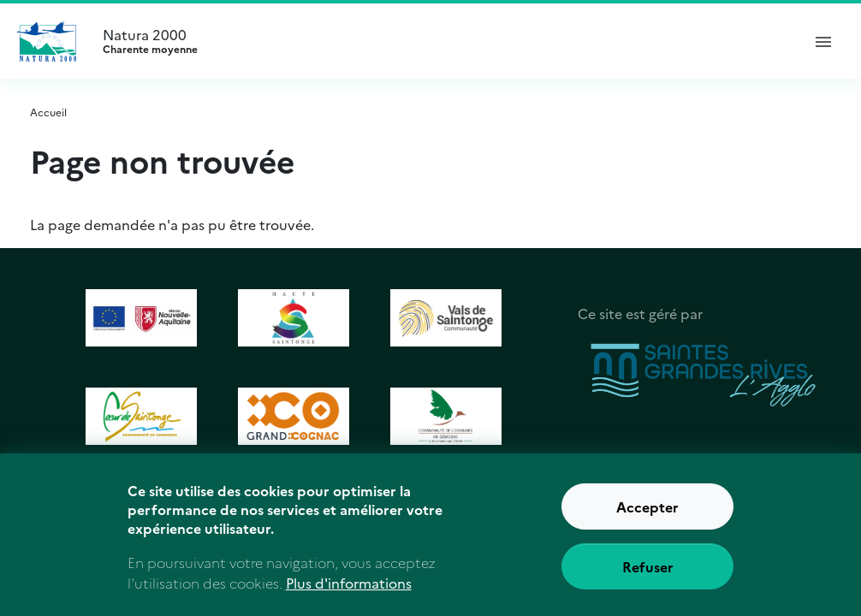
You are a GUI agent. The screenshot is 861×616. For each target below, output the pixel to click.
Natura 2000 (444, 41)
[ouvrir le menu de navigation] (823, 41)
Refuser (648, 574)
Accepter (647, 514)
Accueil (48, 112)
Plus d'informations (349, 589)
